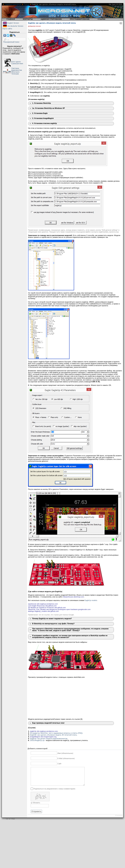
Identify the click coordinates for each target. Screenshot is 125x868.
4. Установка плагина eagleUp (45, 123)
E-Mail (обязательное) (66, 758)
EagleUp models (91, 600)
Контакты (28, 19)
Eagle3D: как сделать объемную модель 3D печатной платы (53, 735)
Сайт (59, 764)
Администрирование (13, 4)
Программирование (80, 19)
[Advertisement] (59, 847)
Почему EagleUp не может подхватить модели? (52, 619)
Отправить (36, 815)
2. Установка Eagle (40, 113)
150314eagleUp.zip (37, 740)
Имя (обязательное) (65, 753)
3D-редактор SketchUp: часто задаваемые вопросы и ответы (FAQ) (56, 733)
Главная (11, 19)
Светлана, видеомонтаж (17, 69)
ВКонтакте (15, 72)
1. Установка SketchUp (42, 103)
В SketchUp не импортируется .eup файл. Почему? (53, 624)
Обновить (36, 806)
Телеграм (15, 74)
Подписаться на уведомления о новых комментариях (54, 792)
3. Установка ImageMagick (43, 118)
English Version (13, 23)
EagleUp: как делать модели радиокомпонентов (49, 739)
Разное (27, 4)
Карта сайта (7, 29)
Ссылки (102, 19)
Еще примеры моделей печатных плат (48, 723)
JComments (119, 819)
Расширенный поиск (11, 42)
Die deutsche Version (15, 26)
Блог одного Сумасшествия (17, 63)
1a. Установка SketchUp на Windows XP (48, 108)
